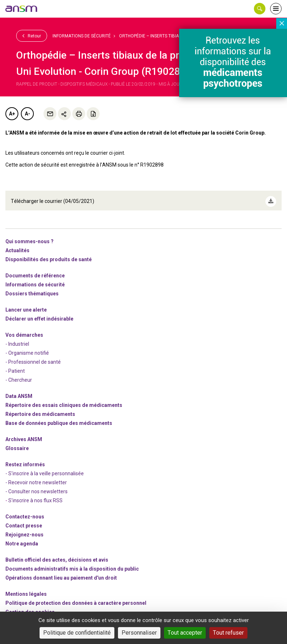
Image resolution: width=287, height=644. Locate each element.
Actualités (17, 246)
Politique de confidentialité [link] (77, 633)
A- (28, 114)
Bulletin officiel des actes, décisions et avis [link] (57, 556)
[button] (260, 9)
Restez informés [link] (25, 461)
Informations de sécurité (82, 36)
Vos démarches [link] (24, 331)
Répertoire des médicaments (40, 410)
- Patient (15, 367)
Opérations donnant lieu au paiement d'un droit (61, 574)
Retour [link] (32, 36)
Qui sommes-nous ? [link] (29, 237)
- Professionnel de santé (33, 358)
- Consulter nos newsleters (37, 487)
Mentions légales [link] (26, 590)
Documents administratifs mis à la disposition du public (72, 565)
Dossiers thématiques (32, 290)
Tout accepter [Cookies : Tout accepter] (185, 633)
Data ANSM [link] (19, 392)
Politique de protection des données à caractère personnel (76, 599)
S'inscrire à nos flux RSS (35, 496)
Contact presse (24, 522)
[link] (22, 9)
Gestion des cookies (30, 608)
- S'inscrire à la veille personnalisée (45, 470)
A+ (12, 114)
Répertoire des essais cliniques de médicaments (64, 401)
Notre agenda (22, 540)
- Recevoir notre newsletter (36, 479)
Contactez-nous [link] (25, 513)
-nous (24, 531)
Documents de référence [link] (35, 272)
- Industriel (17, 340)
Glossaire (17, 444)
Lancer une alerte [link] (26, 306)
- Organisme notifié (27, 349)
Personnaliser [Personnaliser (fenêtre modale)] (139, 633)
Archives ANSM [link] (24, 435)
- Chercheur (19, 376)
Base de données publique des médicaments (59, 419)
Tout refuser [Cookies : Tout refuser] (228, 633)
